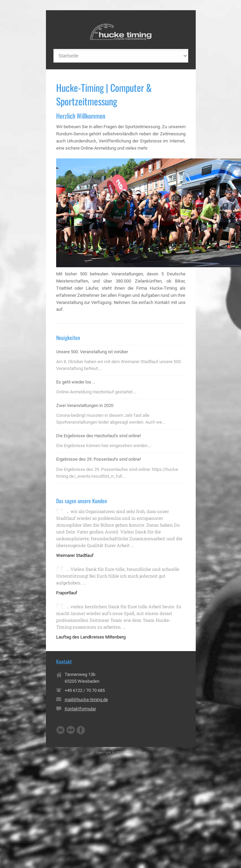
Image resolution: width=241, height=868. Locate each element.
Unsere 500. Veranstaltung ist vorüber (92, 352)
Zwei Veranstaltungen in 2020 (85, 405)
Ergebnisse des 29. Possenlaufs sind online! (99, 459)
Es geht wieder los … (76, 382)
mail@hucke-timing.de (86, 700)
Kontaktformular (80, 709)
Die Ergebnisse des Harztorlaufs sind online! (99, 436)
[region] (121, 213)
